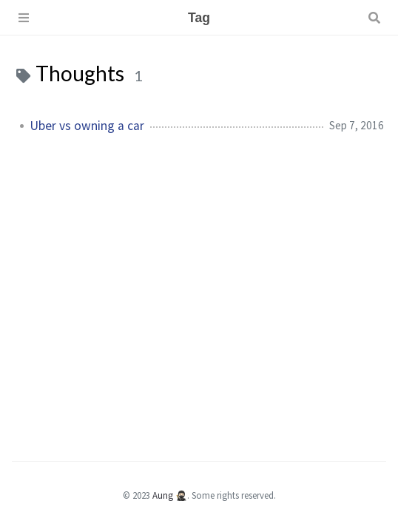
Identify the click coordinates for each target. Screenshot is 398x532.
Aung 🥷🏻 (170, 495)
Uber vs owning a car (87, 126)
